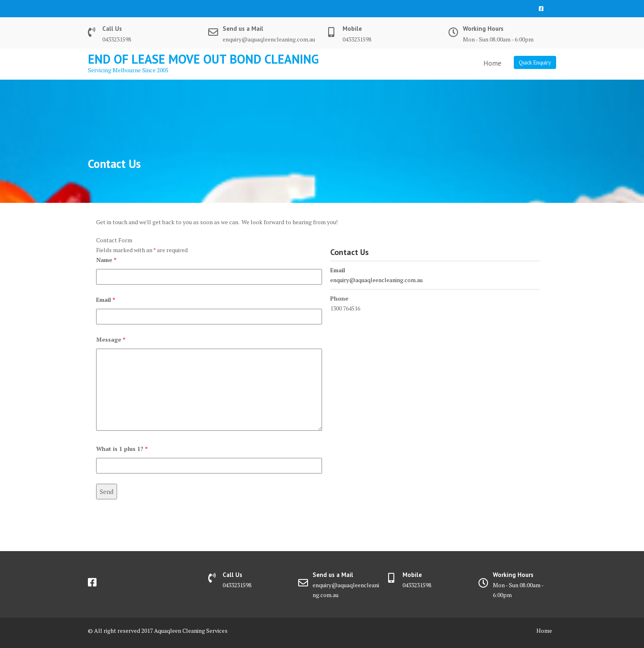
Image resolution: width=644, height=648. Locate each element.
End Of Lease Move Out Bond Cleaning (203, 59)
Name (106, 260)
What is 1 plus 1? (122, 449)
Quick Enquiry (535, 62)
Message (111, 339)
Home (492, 63)
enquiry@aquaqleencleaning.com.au (376, 280)
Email (106, 300)
